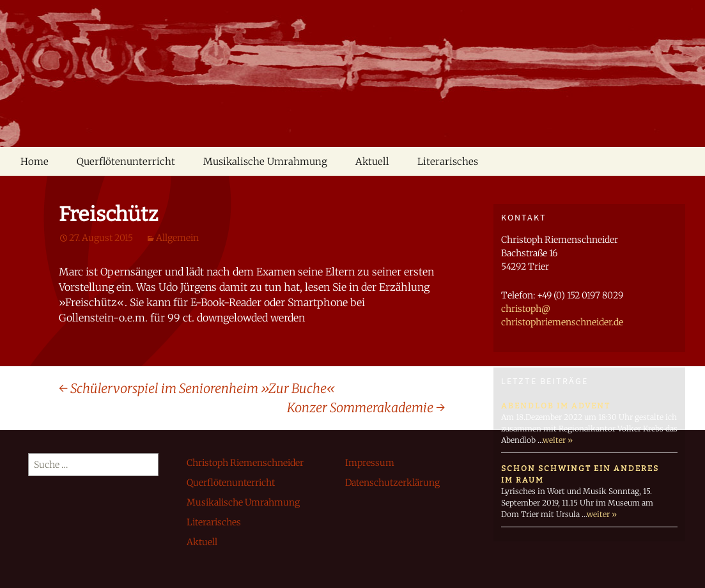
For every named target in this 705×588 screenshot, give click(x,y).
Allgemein (177, 238)
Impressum (370, 463)
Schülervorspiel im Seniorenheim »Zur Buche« (197, 388)
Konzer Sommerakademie (366, 407)
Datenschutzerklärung (392, 483)
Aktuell (372, 161)
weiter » (558, 440)
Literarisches (448, 161)
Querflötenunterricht (126, 161)
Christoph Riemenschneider (245, 463)
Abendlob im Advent (556, 406)
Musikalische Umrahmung (265, 161)
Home (35, 161)
